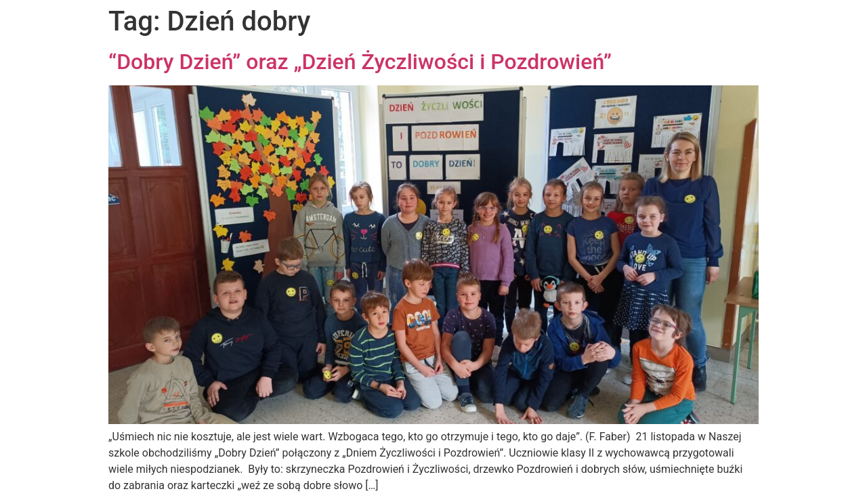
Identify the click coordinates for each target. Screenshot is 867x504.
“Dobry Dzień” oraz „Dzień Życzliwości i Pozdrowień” (360, 62)
